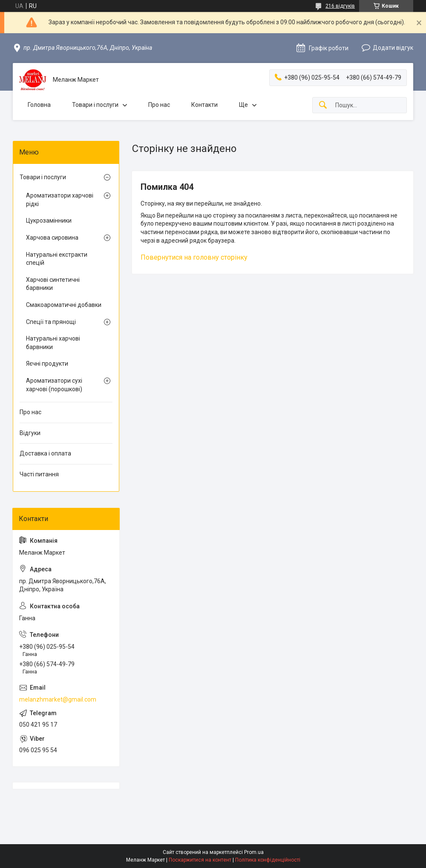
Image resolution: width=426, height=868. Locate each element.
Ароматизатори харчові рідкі (60, 200)
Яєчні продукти (47, 364)
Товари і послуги (95, 105)
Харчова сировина (52, 238)
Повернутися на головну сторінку (194, 257)
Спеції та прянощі (51, 322)
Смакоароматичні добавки (64, 305)
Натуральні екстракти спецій (57, 259)
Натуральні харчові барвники (53, 343)
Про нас (159, 105)
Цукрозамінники (49, 221)
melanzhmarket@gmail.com (58, 699)
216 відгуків (340, 6)
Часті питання (39, 474)
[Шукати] (323, 105)
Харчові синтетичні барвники (53, 284)
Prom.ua (254, 852)
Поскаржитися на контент (200, 860)
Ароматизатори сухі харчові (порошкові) (54, 385)
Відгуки (30, 433)
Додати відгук (393, 48)
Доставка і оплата (45, 453)
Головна (39, 105)
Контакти (204, 105)
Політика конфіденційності (268, 860)
